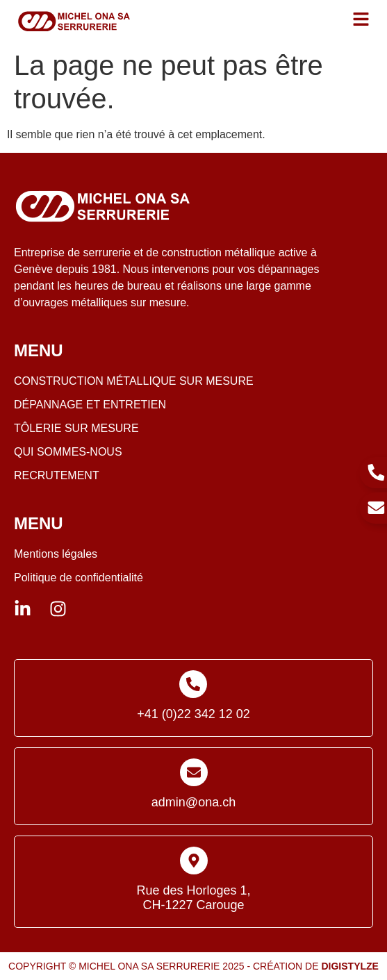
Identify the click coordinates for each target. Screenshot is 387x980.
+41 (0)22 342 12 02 (193, 714)
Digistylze (349, 966)
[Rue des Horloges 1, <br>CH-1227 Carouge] (194, 861)
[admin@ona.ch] (194, 772)
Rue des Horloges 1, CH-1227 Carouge (193, 898)
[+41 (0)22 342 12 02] (193, 684)
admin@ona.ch (193, 802)
